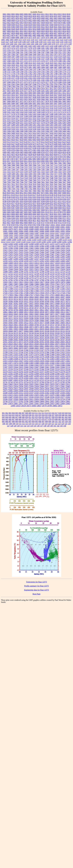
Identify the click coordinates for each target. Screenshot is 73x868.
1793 (5, 76)
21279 (47, 350)
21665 (57, 357)
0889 (51, 35)
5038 (34, 97)
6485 (30, 152)
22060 (26, 367)
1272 (5, 48)
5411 (22, 133)
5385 (13, 131)
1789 (60, 74)
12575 (37, 261)
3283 (51, 91)
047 (17, 417)
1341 (22, 52)
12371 (47, 244)
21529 (21, 357)
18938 (42, 312)
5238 (34, 121)
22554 (68, 376)
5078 (47, 101)
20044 (57, 329)
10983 (16, 231)
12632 (63, 265)
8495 (26, 212)
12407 (47, 248)
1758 (13, 72)
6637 (26, 155)
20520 (26, 340)
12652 (31, 269)
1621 (56, 63)
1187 (70, 44)
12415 (16, 250)
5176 (5, 114)
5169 (43, 112)
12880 (68, 282)
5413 (30, 133)
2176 (22, 80)
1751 (51, 69)
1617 (43, 63)
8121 (17, 195)
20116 (63, 331)
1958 (13, 76)
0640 (51, 27)
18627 (42, 306)
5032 (9, 97)
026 (17, 415)
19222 (21, 318)
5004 (30, 93)
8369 (39, 206)
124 (63, 424)
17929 (37, 295)
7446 (69, 176)
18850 (57, 310)
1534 (30, 59)
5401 (69, 131)
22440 (52, 374)
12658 (63, 269)
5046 (60, 97)
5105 (18, 106)
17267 (63, 287)
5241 (47, 121)
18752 (47, 308)
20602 (52, 342)
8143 (64, 195)
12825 (31, 282)
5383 (5, 131)
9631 (34, 221)
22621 (42, 378)
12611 (21, 263)
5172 (56, 112)
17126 (5, 287)
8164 (39, 197)
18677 (5, 308)
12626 (31, 265)
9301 (39, 218)
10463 (68, 227)
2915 (64, 89)
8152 (22, 197)
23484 (63, 395)
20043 (52, 329)
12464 (63, 255)
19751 (68, 325)
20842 (37, 346)
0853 (39, 33)
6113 (9, 142)
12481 (52, 257)
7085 (5, 165)
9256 (43, 216)
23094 (16, 391)
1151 (45, 42)
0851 (30, 33)
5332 (22, 129)
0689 (43, 29)
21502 (5, 357)
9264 (56, 216)
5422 (68, 133)
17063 (57, 284)
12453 (11, 255)
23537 (42, 397)
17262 (52, 287)
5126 (30, 108)
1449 (34, 55)
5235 (22, 121)
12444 (31, 252)
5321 (43, 127)
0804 (64, 29)
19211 (10, 318)
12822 (16, 282)
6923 (34, 161)
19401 (47, 321)
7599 (34, 182)
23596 (5, 399)
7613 (17, 184)
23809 (42, 401)
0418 (56, 21)
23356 (42, 393)
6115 (13, 142)
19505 (21, 323)
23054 (42, 389)
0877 (17, 35)
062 (66, 417)
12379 (16, 246)
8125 (26, 195)
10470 (11, 229)
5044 (51, 97)
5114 (51, 106)
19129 (31, 316)
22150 (11, 370)
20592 (42, 342)
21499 (63, 355)
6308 (56, 146)
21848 (57, 361)
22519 (47, 376)
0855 (47, 33)
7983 (39, 191)
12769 (26, 278)
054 (40, 417)
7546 (43, 178)
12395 (5, 248)
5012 (64, 93)
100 (53, 422)
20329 (16, 338)
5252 (26, 123)
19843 (21, 327)
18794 (11, 310)
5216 (13, 118)
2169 (60, 78)
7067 (26, 163)
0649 (17, 29)
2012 (17, 76)
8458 (26, 210)
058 (53, 417)
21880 (26, 363)
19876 (42, 327)
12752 (52, 276)
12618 (57, 263)
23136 (42, 391)
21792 (47, 359)
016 (53, 413)
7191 (69, 169)
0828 (39, 31)
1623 (64, 63)
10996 (11, 233)
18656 (63, 306)
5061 (47, 99)
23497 (11, 397)
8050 (17, 193)
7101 (39, 165)
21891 (47, 363)
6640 (39, 155)
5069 (13, 101)
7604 (51, 182)
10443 (26, 227)
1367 (17, 55)
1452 (47, 55)
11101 (24, 240)
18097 (63, 297)
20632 (31, 344)
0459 (47, 23)
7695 (64, 186)
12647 (5, 269)
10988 (42, 231)
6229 (22, 144)
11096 (67, 238)
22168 (26, 370)
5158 (64, 110)
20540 (57, 340)
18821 (37, 310)
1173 (66, 44)
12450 (63, 252)
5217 (17, 118)
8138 (51, 195)
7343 (34, 174)
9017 (47, 214)
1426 (22, 55)
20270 (52, 335)
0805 (69, 29)
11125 (33, 242)
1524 (13, 59)
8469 (43, 210)
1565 (64, 59)
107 (7, 424)
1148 (32, 42)
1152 (49, 42)
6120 (26, 142)
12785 (26, 280)
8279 (5, 206)
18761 (57, 308)
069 (20, 419)
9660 (17, 223)
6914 (64, 159)
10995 (6, 233)
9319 (17, 221)
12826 (37, 282)
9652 (69, 221)
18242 (52, 299)
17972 (52, 295)
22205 (52, 370)
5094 (47, 104)
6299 (17, 146)
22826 (21, 384)
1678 (22, 67)
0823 (26, 31)
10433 (58, 225)
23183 (52, 391)
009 (30, 413)
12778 (57, 278)
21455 (16, 355)
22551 (63, 376)
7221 (39, 172)
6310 (64, 146)
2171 (69, 78)
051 (30, 417)
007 (23, 413)
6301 (26, 146)
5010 (56, 93)
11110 (64, 240)
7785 (26, 189)
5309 (69, 125)
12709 (47, 272)
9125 (30, 216)
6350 (47, 148)
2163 (34, 78)
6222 (60, 142)
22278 (63, 372)
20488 (11, 340)
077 (46, 419)
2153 (64, 76)
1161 (16, 44)
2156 (9, 78)
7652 (9, 186)
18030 (11, 297)
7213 (13, 172)
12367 (26, 244)
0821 (17, 31)
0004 (17, 14)
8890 (13, 214)
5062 (51, 99)
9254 (39, 216)
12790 (47, 280)
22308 (16, 374)
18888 (21, 312)
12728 (37, 274)
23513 (21, 397)
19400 (42, 321)
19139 (36, 316)
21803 (52, 359)
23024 (11, 389)
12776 (52, 278)
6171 (30, 142)
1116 (32, 40)
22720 (37, 380)
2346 (26, 84)
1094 (16, 40)
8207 (39, 201)
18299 (5, 301)
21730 (21, 359)
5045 (56, 97)
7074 (34, 163)
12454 (16, 255)
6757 (47, 157)
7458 (5, 178)
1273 (9, 48)
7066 (22, 163)
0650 (22, 29)
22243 (26, 372)
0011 (43, 14)
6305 (43, 146)
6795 (64, 157)
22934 (16, 387)
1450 (39, 55)
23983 (68, 404)
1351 (60, 52)
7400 (22, 176)
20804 (21, 346)
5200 (34, 116)
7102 (43, 165)
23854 (63, 401)
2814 (69, 86)
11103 (34, 240)
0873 (69, 33)
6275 (34, 144)
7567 (26, 180)
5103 (9, 106)
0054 (17, 18)
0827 (34, 31)
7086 (9, 165)
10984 (21, 231)
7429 (60, 176)
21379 (42, 352)
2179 (30, 80)
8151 (17, 197)
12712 (57, 272)
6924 (39, 161)
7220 (34, 172)
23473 (47, 395)
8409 (60, 208)
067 (13, 419)
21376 (36, 352)
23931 (26, 404)
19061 (26, 314)
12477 (31, 257)
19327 (62, 318)
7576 (47, 180)
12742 (11, 276)
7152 (30, 167)
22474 (5, 376)
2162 (30, 78)
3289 (9, 93)
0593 (30, 27)
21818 (11, 361)
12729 (42, 274)
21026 (47, 348)
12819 (68, 280)
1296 (56, 48)
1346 (39, 52)
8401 (47, 208)
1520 (64, 57)
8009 (56, 191)
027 (20, 415)
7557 (5, 180)
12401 (26, 248)
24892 (55, 406)
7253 (64, 172)
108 (10, 424)
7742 (17, 189)
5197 (22, 116)
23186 (57, 391)
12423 (52, 250)
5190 (60, 114)
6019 (51, 138)
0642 (60, 27)
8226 (26, 204)
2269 (13, 82)
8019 (64, 191)
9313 (5, 221)
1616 (39, 63)
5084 (5, 104)
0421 (68, 21)
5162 (13, 112)
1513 (34, 57)
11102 (29, 240)
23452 (31, 395)
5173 (60, 112)
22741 (5, 382)
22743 (11, 382)
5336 (34, 129)
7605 (56, 182)
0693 (60, 29)
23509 (16, 397)
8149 (13, 197)
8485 (13, 212)
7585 (60, 180)
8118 (13, 195)
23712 (52, 399)
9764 (30, 225)
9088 (64, 214)
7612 (13, 184)
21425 (62, 352)
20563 (11, 342)
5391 (34, 131)
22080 (42, 367)
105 (70, 422)
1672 (69, 65)
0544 (26, 25)
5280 (51, 123)
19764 (5, 327)
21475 (31, 355)
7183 (34, 169)
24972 (60, 406)
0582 (5, 27)
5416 (43, 133)
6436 (17, 152)
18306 (11, 301)
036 (50, 415)
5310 (5, 127)
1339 (13, 52)
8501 (43, 212)
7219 (30, 172)
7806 (34, 189)
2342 (9, 84)
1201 (26, 46)
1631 (17, 65)
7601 (43, 182)
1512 (30, 57)
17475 (42, 291)
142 (58, 426)
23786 (26, 401)
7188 (56, 169)
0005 (22, 14)
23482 (57, 395)
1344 (30, 52)
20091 (31, 331)
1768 (56, 72)
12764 (11, 278)
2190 (64, 80)
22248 (31, 372)
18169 (31, 299)
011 (36, 413)
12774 (42, 278)
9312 (68, 218)
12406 (42, 248)
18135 (21, 299)
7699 (5, 189)
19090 (68, 314)
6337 (30, 148)
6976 (5, 163)
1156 (66, 42)
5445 (43, 135)
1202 (30, 46)
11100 (19, 240)
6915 (69, 159)
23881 (16, 404)
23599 (16, 399)
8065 (30, 193)
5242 (51, 121)
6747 (5, 157)
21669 (63, 357)
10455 (42, 227)
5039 (39, 97)
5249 (13, 123)
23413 (5, 395)
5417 (47, 133)
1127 (7, 42)
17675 (47, 293)
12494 (21, 259)
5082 (64, 101)
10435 (68, 225)
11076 (6, 238)
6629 (64, 152)
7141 (13, 167)
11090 (42, 238)
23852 (57, 401)
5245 (64, 121)
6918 (13, 161)
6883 (34, 159)
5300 (30, 125)
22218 (68, 370)
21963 (37, 365)
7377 (56, 174)
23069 (57, 389)
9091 (69, 214)
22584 (26, 378)
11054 (21, 235)
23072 (68, 389)
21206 (26, 350)
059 (56, 417)
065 (7, 419)
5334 (30, 129)
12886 (31, 284)
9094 (9, 216)
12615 (42, 263)
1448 (30, 55)
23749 (5, 401)
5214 (5, 118)
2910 (43, 89)
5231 (5, 121)
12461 (52, 255)
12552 (16, 261)
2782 (51, 84)
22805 (11, 384)
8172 (60, 197)
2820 (26, 89)
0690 (47, 29)
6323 (5, 148)
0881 (30, 35)
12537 (37, 259)
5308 (64, 125)
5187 (47, 114)
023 (7, 415)
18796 (16, 310)
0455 (30, 23)
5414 (34, 133)
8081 (47, 193)
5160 (5, 112)
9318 (13, 221)
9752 (60, 223)
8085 (56, 193)
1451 (43, 55)
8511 (51, 212)
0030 (34, 16)
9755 (68, 223)
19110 (16, 316)
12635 (11, 267)
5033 (13, 97)
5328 (5, 129)
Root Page (36, 594)
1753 (60, 69)
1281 (43, 48)
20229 (26, 335)
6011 (39, 138)
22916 (5, 387)
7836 (47, 189)
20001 (26, 329)
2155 (5, 78)
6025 (9, 140)
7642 (60, 184)
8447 (13, 210)
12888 (37, 284)
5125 (26, 108)
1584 (9, 63)
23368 (52, 393)
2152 (60, 76)
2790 (17, 86)
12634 (5, 267)
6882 (30, 159)
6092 (30, 140)
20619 (5, 344)
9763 (26, 225)
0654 (34, 29)
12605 (57, 261)
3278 (30, 91)
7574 (43, 180)
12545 (63, 259)
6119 (21, 142)
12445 (37, 252)
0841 (22, 33)
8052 (22, 193)
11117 (13, 242)
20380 (63, 338)
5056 (30, 99)
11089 (36, 238)
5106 (22, 106)
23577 (63, 397)
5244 (60, 121)
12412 (5, 250)
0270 (22, 21)
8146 (9, 197)
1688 (60, 67)
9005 (39, 214)
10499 (57, 229)
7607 (64, 182)
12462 (57, 255)
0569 (56, 25)
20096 (37, 331)
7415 (43, 176)
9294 (26, 218)
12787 (37, 280)
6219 (51, 142)
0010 (39, 14)
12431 (16, 252)
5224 (43, 118)
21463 (21, 355)
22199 (47, 370)
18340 (42, 301)
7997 (43, 191)
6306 (47, 146)
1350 (56, 52)
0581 (68, 25)
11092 (52, 238)
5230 (69, 118)
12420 (42, 250)
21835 (31, 361)
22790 (68, 382)
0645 (5, 29)
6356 (69, 148)
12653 (37, 269)
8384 (9, 208)
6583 (56, 152)
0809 (9, 31)
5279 (47, 123)
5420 (60, 133)
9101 (26, 216)
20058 (5, 331)
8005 (47, 191)
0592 (26, 27)
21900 (52, 363)
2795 (34, 86)
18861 (68, 310)
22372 (26, 374)
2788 (9, 86)
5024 (43, 95)
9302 (43, 218)
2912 (51, 89)
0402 (30, 21)
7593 (9, 182)
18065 (37, 297)
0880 (26, 35)
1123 (61, 40)
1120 (49, 40)
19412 (57, 321)
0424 (13, 23)
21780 (42, 359)
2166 (47, 78)
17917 (31, 295)
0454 (26, 23)
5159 (69, 110)
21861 (68, 361)
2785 (64, 84)
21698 (16, 359)
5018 (22, 95)
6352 (51, 148)
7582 (56, 180)
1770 (64, 72)
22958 (37, 387)
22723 (42, 380)
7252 (60, 172)
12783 (16, 280)
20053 (62, 329)
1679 (26, 67)
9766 (38, 225)
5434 (30, 135)
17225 (47, 287)
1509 (17, 57)
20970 (21, 348)
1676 (13, 67)
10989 (47, 231)
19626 (11, 325)
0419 (60, 21)
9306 (60, 218)
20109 (52, 331)
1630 (13, 65)
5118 (64, 106)
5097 (56, 104)
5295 (17, 125)
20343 (31, 338)
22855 (47, 384)
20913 (57, 346)
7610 (5, 184)
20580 (31, 342)
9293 (22, 218)
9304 (51, 218)
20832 (26, 346)
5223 (39, 118)
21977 (52, 365)
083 (66, 419)
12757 (68, 276)
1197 (9, 46)
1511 (26, 57)
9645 (56, 221)
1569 (13, 61)
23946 (47, 404)
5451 (69, 135)
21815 (5, 361)
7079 (47, 163)
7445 (64, 176)
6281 (60, 144)
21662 (52, 357)
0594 (34, 27)
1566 (69, 59)
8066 (34, 193)
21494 (57, 355)
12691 (11, 272)
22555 (5, 378)
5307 (60, 125)
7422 (47, 176)
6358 (9, 150)
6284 (5, 146)
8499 (39, 212)
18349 (47, 301)
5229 (64, 118)
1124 (66, 40)
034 (43, 415)
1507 (13, 57)
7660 (17, 186)
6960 (43, 161)
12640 (37, 267)
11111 (70, 240)
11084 (21, 238)
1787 (51, 74)
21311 (16, 352)
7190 (64, 169)
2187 (51, 80)
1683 (39, 67)
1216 (51, 46)
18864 (11, 312)
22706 (26, 380)
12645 (63, 267)
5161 (9, 112)
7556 (69, 178)
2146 (34, 76)
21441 (11, 355)
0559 (30, 25)
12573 (31, 261)
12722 (11, 274)
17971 (47, 295)
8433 (64, 208)
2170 (64, 78)
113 (27, 424)
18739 (42, 308)
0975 (9, 38)
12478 (37, 257)
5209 (51, 116)
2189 (60, 80)
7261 (17, 174)
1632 (22, 65)
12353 (49, 242)
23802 (31, 401)
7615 (26, 184)
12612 (26, 263)
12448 (52, 252)
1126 (3, 42)
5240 (43, 121)
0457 (39, 23)
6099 (60, 140)
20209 (11, 335)
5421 (64, 133)
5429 (22, 135)
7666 (34, 186)
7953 (22, 191)
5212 (64, 116)
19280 (31, 318)
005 (17, 413)
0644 (69, 27)
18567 (16, 306)
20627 (21, 344)
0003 (13, 14)
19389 (37, 321)
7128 (64, 165)
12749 (37, 276)
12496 (26, 259)
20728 (16, 346)
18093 (57, 297)
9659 (13, 223)
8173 (64, 197)
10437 (11, 227)
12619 (62, 263)
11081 (11, 238)
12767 (16, 278)
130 (18, 426)
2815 (5, 89)
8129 (39, 195)
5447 (51, 135)
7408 (34, 176)
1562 (51, 59)
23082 (11, 391)
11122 (28, 242)
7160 (64, 167)
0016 (64, 14)
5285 (5, 125)
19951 (57, 327)
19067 (47, 314)
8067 (39, 193)
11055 (26, 235)
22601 (31, 378)
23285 (11, 393)
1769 (60, 72)
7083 (64, 163)
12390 (63, 246)
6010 (34, 138)
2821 (30, 89)
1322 (30, 50)
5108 (30, 106)
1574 (34, 61)
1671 (64, 65)
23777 (16, 401)
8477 (60, 210)
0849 (26, 33)
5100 (64, 104)
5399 (60, 131)
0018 (68, 14)
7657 (13, 186)
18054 (26, 297)
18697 (16, 308)
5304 (47, 125)
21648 (47, 357)
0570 (60, 25)
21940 (21, 365)
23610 (26, 399)
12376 (68, 244)
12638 (26, 267)
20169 (57, 333)
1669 (56, 65)
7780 (22, 189)
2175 (17, 80)
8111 (9, 195)
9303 (47, 218)
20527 (37, 340)
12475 (21, 257)
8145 (5, 197)
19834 (16, 327)
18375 (68, 301)
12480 (47, 257)
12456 (26, 255)
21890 (42, 363)
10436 (5, 227)
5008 (47, 93)
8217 (13, 204)
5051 (13, 99)
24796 (50, 406)
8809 (68, 212)
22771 (52, 382)
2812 (60, 86)
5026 (51, 95)
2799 (51, 86)
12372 (52, 244)
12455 (21, 255)
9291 (17, 218)
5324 (56, 127)
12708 (42, 272)
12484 (68, 257)
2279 (56, 82)
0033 (47, 16)
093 (30, 422)
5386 (17, 131)
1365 (9, 55)
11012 (47, 233)
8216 (9, 204)
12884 (21, 284)
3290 (13, 93)
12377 (5, 246)
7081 (56, 163)
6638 (30, 155)
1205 (43, 46)
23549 (47, 397)
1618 (47, 63)
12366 (21, 244)
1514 (39, 57)
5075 (34, 101)
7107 (51, 165)
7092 (26, 165)
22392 (31, 374)
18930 (37, 312)
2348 (34, 84)
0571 (64, 25)
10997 (16, 233)
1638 (43, 65)
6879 (22, 159)
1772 (69, 72)
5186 (43, 114)
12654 (42, 269)
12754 (57, 276)
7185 (43, 169)
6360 (17, 150)
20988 (31, 348)
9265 (60, 216)
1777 (9, 74)
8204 (26, 201)
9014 (43, 214)
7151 (26, 167)
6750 (17, 157)
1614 (30, 63)
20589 (37, 342)
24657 (39, 406)
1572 (26, 61)
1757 (9, 72)
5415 (39, 133)
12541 (47, 259)
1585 (13, 63)
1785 (43, 74)
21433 (68, 352)
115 (33, 424)
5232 (9, 121)
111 (20, 424)
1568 (9, 61)
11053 (16, 235)
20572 (16, 342)
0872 (64, 33)
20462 (5, 340)
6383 (43, 150)
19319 (57, 318)
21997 (5, 367)
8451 (22, 210)
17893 (21, 295)
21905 (63, 363)
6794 (60, 157)
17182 (37, 287)
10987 (37, 231)
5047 (64, 97)
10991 (57, 231)
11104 (39, 240)
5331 (17, 129)
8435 (69, 208)
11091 (47, 238)
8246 (43, 204)
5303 (43, 125)
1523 (9, 59)
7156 (47, 167)
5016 (13, 95)
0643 (64, 27)
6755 (39, 157)
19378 (31, 321)
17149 (16, 287)
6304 (39, 146)
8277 (69, 204)
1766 (47, 72)
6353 (56, 148)
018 (60, 413)
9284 (9, 218)
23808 (37, 401)
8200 (13, 201)
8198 (5, 201)
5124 (22, 108)
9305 (56, 218)
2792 (26, 86)
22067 (37, 367)
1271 (68, 46)
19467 (16, 323)
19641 (16, 325)
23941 (31, 404)
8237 (34, 204)
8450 (17, 210)
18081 (47, 297)
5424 (9, 135)
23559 (57, 397)
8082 (51, 193)
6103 (5, 142)
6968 (56, 161)
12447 (47, 252)
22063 (31, 367)
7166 (13, 169)
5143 (30, 110)
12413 (11, 250)
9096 (17, 216)
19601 (57, 323)
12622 (11, 265)
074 (37, 419)
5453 (9, 138)
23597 (11, 399)
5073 (26, 101)
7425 (51, 176)
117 (40, 424)
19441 (68, 321)
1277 (26, 48)
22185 (37, 370)
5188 (51, 114)
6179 (38, 142)
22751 (21, 382)
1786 (47, 74)
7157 (51, 167)
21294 (68, 350)
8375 (51, 206)
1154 (57, 42)
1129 (16, 42)
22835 (31, 384)
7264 (30, 174)
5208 (47, 116)
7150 (22, 167)
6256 (30, 144)
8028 (5, 193)
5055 (26, 99)
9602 (26, 221)
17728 (63, 293)
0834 (64, 31)
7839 (51, 189)
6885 (43, 159)
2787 (5, 86)
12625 (26, 265)
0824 (30, 31)
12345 (44, 242)
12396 (11, 248)
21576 (42, 357)
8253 (56, 204)
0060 (43, 18)
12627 (37, 265)
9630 (30, 221)
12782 (11, 280)
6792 (51, 157)
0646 (9, 29)
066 (10, 419)
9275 (5, 218)
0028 (26, 16)
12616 (47, 263)
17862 (16, 295)
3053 (9, 91)
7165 (9, 169)
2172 (5, 80)
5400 (64, 131)
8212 (60, 201)
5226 (51, 118)
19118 (21, 316)
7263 (26, 174)
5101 (69, 104)
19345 (5, 321)
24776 (44, 406)
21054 (52, 348)
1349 (51, 52)
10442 (21, 227)
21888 (37, 363)
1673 (5, 67)
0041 (69, 16)
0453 (22, 23)
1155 (62, 42)
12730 (47, 274)
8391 (22, 208)
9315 (9, 221)
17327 (21, 289)
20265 (47, 335)
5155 (51, 110)
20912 (52, 346)
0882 (34, 35)
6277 (43, 144)
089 (17, 422)
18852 (63, 310)
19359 (21, 321)
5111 (39, 106)
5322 (47, 127)
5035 (22, 97)
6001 (17, 138)
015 (50, 413)
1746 (30, 69)
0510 (17, 25)
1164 (28, 44)
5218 (22, 118)
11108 (60, 240)
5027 (56, 95)
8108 (5, 195)
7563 (17, 180)
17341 (37, 289)
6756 (43, 157)
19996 (21, 329)
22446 (57, 374)
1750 (47, 69)
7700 (9, 189)
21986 (63, 365)
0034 (51, 16)
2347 (30, 84)
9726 (39, 223)
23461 (42, 395)
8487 (22, 212)
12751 (47, 276)
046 (13, 417)
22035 (11, 367)
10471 (16, 229)
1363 (69, 52)
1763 (34, 72)
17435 (21, 291)
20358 (47, 338)
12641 (42, 267)
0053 (13, 18)
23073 (5, 391)
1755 (69, 69)
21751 (26, 359)
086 (7, 422)
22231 (11, 372)
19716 (42, 325)
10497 (52, 229)
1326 (43, 50)
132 (25, 426)
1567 (5, 61)
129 (15, 426)
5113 (47, 106)
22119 (68, 367)
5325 (60, 127)
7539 (34, 178)
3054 (13, 91)
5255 (34, 123)
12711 (52, 272)
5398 (56, 131)
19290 (36, 318)
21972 (42, 365)
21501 (68, 355)
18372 (63, 301)
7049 (9, 163)
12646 (68, 267)
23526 (31, 397)
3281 (43, 91)
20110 (57, 331)
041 (66, 415)
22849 (42, 384)
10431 (53, 225)
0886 (39, 35)
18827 (47, 310)
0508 (9, 25)
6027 (17, 140)
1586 (17, 63)
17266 (57, 287)
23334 (26, 393)
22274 (57, 372)
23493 (5, 397)
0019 (5, 16)
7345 (39, 174)
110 (17, 424)
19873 (31, 327)
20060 (11, 331)
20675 (57, 344)
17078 (68, 284)
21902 (57, 363)
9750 (56, 223)
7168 (22, 169)
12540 (42, 259)
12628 (42, 265)
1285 (51, 48)
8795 (64, 212)
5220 (26, 118)
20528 (42, 340)
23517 (26, 397)
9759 (13, 225)
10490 (37, 229)
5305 (51, 125)
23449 (26, 395)
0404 (34, 21)
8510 (47, 212)
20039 (42, 329)
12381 (26, 246)
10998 (21, 233)
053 (37, 417)
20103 (42, 331)
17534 (68, 291)
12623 (16, 265)
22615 (37, 378)
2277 (47, 82)
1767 (51, 72)
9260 (51, 216)
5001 (17, 93)
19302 (47, 318)
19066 (42, 314)
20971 (26, 348)
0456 (34, 23)
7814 (39, 189)
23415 (11, 395)
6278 (47, 144)
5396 (47, 131)
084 (70, 419)
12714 (62, 272)
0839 (13, 33)
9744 (47, 223)
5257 (39, 123)
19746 (63, 325)
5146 (43, 110)
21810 (63, 359)
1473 (60, 55)
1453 (51, 55)
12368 (31, 244)
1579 (56, 61)
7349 (43, 174)
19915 (52, 327)
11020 (6, 235)
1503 (5, 57)
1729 (26, 69)
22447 (63, 374)
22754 (26, 382)
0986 (17, 38)
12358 (54, 242)
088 (13, 422)
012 (40, 413)
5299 (26, 125)
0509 (13, 25)
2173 (9, 80)
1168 (45, 44)
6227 (13, 144)
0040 (64, 16)
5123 (17, 108)
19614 (68, 323)
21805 (57, 359)
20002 (31, 329)
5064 (60, 99)
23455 (37, 395)
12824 (26, 282)
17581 (21, 293)
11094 (62, 238)
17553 (11, 293)
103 (63, 422)
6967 (51, 161)
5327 (68, 127)
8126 (30, 195)
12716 (68, 272)
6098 (56, 140)
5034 (17, 97)
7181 (26, 169)
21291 (62, 350)
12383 (37, 246)
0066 (69, 18)
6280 (56, 144)
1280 (39, 48)
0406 (43, 21)
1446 (26, 55)
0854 (43, 33)
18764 (63, 308)
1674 (9, 67)
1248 (55, 46)
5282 (60, 123)
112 (23, 424)
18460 (42, 304)
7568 (30, 180)
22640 (47, 378)
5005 (34, 93)
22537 (57, 376)
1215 (47, 46)
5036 (26, 97)
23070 (63, 389)
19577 (42, 323)
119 (46, 424)
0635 (47, 27)
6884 (39, 159)
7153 (34, 167)
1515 (43, 57)
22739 (68, 380)
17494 (52, 291)
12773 (37, 278)
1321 (26, 50)
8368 (34, 206)
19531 (31, 323)
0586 (13, 27)
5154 (47, 110)
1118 (41, 40)
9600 (22, 221)
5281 (56, 123)
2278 (51, 82)
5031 (5, 97)
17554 (16, 293)
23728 (57, 399)
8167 (51, 197)
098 (46, 422)
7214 (17, 172)
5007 (43, 93)
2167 (51, 78)
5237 (30, 121)
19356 (16, 321)
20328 (11, 338)
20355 (42, 338)
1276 (22, 48)
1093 (12, 40)
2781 (47, 84)
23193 (63, 391)
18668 (68, 306)
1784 (39, 74)
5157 (60, 110)
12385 (47, 246)
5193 (5, 116)
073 (33, 419)
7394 (13, 176)
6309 (60, 146)
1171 (57, 44)
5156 (56, 110)
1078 (43, 38)
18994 (52, 312)
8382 (69, 206)
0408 (51, 21)
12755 (63, 276)
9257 (47, 216)
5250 (17, 123)
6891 (60, 159)
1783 (34, 74)
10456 (47, 227)
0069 (13, 21)
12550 (5, 261)
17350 (42, 289)
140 (51, 426)
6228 (17, 144)
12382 (31, 246)
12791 (52, 280)
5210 (56, 116)
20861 (42, 346)
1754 (64, 69)
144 (65, 426)
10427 (47, 225)
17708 (52, 293)
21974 (47, 365)
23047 (26, 389)
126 (69, 424)
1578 (51, 61)
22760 (42, 382)
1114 (24, 40)
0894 (60, 35)
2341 (5, 84)
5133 (56, 108)
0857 (56, 33)
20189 (5, 335)
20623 (16, 344)
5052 (17, 99)
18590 (21, 306)
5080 (56, 101)
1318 (17, 50)
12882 (11, 284)
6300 (22, 146)
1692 (5, 69)
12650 (21, 269)
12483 (63, 257)
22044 (16, 367)
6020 (56, 138)
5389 (26, 131)
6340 (43, 148)
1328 (51, 50)
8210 (51, 201)
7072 (30, 163)
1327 (47, 50)
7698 (69, 186)
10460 (57, 227)
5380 (64, 129)
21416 (57, 352)
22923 (11, 387)
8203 (22, 201)
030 (30, 415)
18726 (31, 308)
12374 (63, 244)
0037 (60, 16)
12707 (37, 272)
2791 (22, 86)
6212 (43, 142)
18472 (52, 304)
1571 (22, 61)
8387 (13, 208)
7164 (5, 169)
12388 (57, 246)
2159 (22, 78)
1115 (28, 40)
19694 (31, 325)
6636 (22, 155)
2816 (9, 89)
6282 (64, 144)
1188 (5, 46)
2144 (26, 76)
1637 (39, 65)
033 (40, 415)
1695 (17, 69)
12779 (63, 278)
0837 (9, 33)
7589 (5, 182)
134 (32, 426)
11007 (37, 233)
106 (4, 424)
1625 (5, 65)
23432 (16, 395)
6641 (43, 155)
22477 (11, 376)
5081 (60, 101)
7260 (13, 174)
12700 (21, 272)
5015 (9, 95)
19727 (52, 325)
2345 (22, 84)
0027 (22, 16)
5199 (30, 116)
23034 (21, 389)
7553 (64, 178)
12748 (31, 276)
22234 (16, 372)
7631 (47, 184)
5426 (17, 135)
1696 (22, 69)
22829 (26, 384)
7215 (22, 172)
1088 (60, 38)
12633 (68, 265)
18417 (26, 304)
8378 (56, 206)
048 (20, 417)
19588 (47, 323)
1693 (9, 69)
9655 (5, 223)
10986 (31, 231)
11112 (3, 242)
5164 (22, 112)
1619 (51, 63)
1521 (68, 57)
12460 (47, 255)
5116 (60, 106)
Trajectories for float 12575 (37, 582)
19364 (26, 321)
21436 (5, 355)
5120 (5, 108)
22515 (42, 376)
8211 (56, 201)
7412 (39, 176)
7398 (17, 176)
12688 (5, 272)
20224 (21, 335)
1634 (30, 65)
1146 (24, 42)
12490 (16, 259)
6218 (47, 142)
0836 (5, 33)
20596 (47, 342)
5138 (9, 110)
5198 (26, 116)
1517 (51, 57)
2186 (47, 80)
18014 (68, 295)
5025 (47, 95)
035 (46, 415)
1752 (56, 69)
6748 (9, 157)
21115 (68, 348)
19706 (37, 325)
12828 (47, 282)
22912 (68, 384)
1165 (32, 44)
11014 (52, 233)
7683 (60, 186)
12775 (47, 278)
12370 (42, 244)
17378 (47, 289)
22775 (57, 382)
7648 (68, 184)
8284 (13, 206)
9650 (64, 221)
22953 (26, 387)
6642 (47, 155)
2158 (17, 78)
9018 (51, 214)
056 (46, 417)
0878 (22, 35)
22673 (68, 378)
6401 (9, 152)
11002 (26, 233)
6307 (51, 146)
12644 (57, 267)
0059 (39, 18)
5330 (13, 129)
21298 (5, 352)
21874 (16, 363)
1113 (20, 40)
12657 (57, 269)
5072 (22, 101)
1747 (34, 69)
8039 (9, 193)
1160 (11, 44)
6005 (26, 138)
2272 (26, 82)
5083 (69, 101)
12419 (37, 250)
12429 (5, 252)
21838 (37, 361)
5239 (39, 121)
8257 (64, 204)
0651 (26, 29)
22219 (5, 372)
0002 (9, 14)
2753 (39, 84)
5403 (9, 133)
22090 (52, 367)
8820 (5, 214)
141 (55, 426)
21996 (68, 365)
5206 (39, 116)
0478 (56, 23)
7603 (47, 182)
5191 (64, 114)
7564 (22, 180)
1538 (47, 59)
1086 (51, 38)
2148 (43, 76)
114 (30, 424)
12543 (57, 259)
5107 (26, 106)
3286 (64, 91)
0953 (69, 35)
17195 (42, 287)
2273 (30, 82)
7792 (30, 189)
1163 (24, 44)
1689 (64, 67)
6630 (69, 152)
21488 (47, 355)
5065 (64, 99)
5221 (30, 118)
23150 (47, 391)
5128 (39, 108)
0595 (39, 27)
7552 (60, 178)
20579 (26, 342)
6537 (47, 152)
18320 (21, 301)
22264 (47, 372)
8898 (26, 214)
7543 (39, 178)
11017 (57, 233)
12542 (52, 259)
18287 (62, 299)
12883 (16, 284)
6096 (47, 140)
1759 (17, 72)
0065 (64, 18)
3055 (17, 91)
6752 (26, 157)
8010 (60, 191)
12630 (52, 265)
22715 (31, 380)
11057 (31, 235)
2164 (39, 78)
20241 (31, 335)
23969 (63, 404)
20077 (21, 331)
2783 (56, 84)
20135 (16, 333)
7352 (47, 174)
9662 (22, 223)
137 (42, 426)
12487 (11, 259)
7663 (26, 186)
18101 (5, 299)
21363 (31, 352)
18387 (11, 304)
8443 (5, 210)
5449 (60, 135)
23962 (57, 404)
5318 (30, 127)
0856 (51, 33)
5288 (13, 125)
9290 (13, 218)
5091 (34, 104)
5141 (22, 110)
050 (27, 417)
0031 (39, 16)
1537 (43, 59)
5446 (47, 135)
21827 (21, 361)
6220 (55, 142)
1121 (53, 40)
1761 (26, 72)
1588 (26, 63)
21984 (57, 365)
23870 (11, 404)
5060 (43, 99)
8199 (9, 201)
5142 (26, 110)
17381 (52, 289)
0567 (47, 25)
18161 (26, 299)
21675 (5, 359)
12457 (31, 255)
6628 (60, 152)
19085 (63, 314)
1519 (60, 57)
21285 (52, 350)
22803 (5, 384)
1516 (47, 57)
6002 (22, 138)
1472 (56, 55)
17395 (63, 289)
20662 (52, 344)
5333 (26, 129)
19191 (68, 316)
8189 (47, 199)
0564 (34, 25)
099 (50, 422)
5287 (9, 125)
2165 (43, 78)
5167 (34, 112)
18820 (31, 310)
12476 (26, 257)
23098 (21, 391)
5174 (64, 112)
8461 (30, 210)
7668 (39, 186)
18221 (42, 299)
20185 (68, 333)
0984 (13, 38)
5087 (17, 104)
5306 (56, 125)
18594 (26, 306)
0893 (56, 35)
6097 (51, 140)
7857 (69, 189)
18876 (16, 312)
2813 (64, 86)
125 (66, 424)
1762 (30, 72)
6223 (64, 142)
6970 (60, 161)
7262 (22, 174)
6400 (5, 152)
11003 (32, 233)
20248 (42, 335)
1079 (47, 38)
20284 (68, 335)
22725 (52, 380)
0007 (30, 14)
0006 (26, 14)
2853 (34, 89)
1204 (38, 46)
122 (56, 424)
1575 (39, 61)
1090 (69, 38)
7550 (56, 178)
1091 (3, 40)
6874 (13, 159)
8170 (56, 197)
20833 (31, 346)
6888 (51, 159)
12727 (31, 274)
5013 (68, 93)
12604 (52, 261)
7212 (9, 172)
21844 (47, 361)
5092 (39, 104)
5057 (34, 99)
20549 (68, 340)
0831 (51, 31)
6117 (17, 142)
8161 (26, 197)
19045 (16, 314)
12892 (47, 284)
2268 (9, 82)
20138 (31, 333)
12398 (16, 248)
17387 (57, 289)
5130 (43, 108)
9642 (51, 221)
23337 (31, 393)
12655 (47, 269)
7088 (13, 165)
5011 (60, 93)
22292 (11, 374)
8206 (34, 201)
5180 (22, 114)
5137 (5, 110)
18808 (21, 310)
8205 (30, 201)
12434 (26, 252)
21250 (36, 350)
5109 (35, 106)
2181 (39, 80)
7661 (22, 186)
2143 (22, 76)
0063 (56, 18)
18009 (57, 295)
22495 (21, 376)
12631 (57, 265)
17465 (31, 291)
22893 (63, 384)
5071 (17, 101)
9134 (34, 216)
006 (20, 413)
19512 (26, 323)
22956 (31, 387)
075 (40, 419)
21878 (21, 363)
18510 (63, 304)
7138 (68, 165)
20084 (26, 331)
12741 (5, 276)
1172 (62, 44)
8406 (51, 208)
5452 (5, 138)
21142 (16, 350)
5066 (69, 99)
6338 (34, 148)
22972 (52, 387)
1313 (64, 48)
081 (60, 419)
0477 (51, 23)
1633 (26, 65)
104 (66, 422)
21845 (52, 361)
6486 (34, 152)
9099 (22, 216)
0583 (9, 27)
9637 (47, 221)
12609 (11, 263)
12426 (63, 250)
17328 (26, 289)
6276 (39, 144)
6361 (22, 150)
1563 (56, 59)
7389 (9, 176)
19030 (11, 314)
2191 (69, 80)
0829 (43, 31)
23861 (68, 401)
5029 (64, 95)
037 (53, 415)
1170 (53, 44)
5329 (9, 129)
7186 (47, 169)
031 (33, 415)
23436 (21, 395)
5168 (39, 112)
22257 (42, 372)
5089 (26, 104)
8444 (9, 210)
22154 (16, 370)
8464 (34, 210)
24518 (24, 406)
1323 (34, 50)
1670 (60, 65)
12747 (26, 276)
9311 (64, 218)
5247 (5, 123)
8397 (43, 208)
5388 (22, 131)
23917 (21, 404)
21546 (31, 357)
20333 (21, 338)
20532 (47, 340)
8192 (51, 199)
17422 (5, 291)
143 (61, 426)
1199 (17, 46)
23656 (36, 399)
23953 (52, 404)
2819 (22, 89)
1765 (43, 72)
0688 (39, 29)
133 (28, 426)
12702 (31, 272)
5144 (34, 110)
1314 (69, 48)
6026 (13, 140)
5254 (30, 123)
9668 (30, 223)
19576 (37, 323)
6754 (34, 157)
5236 (26, 121)
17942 (42, 295)
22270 (52, 372)
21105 (63, 348)
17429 (16, 291)
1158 (3, 44)
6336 (26, 148)
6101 (64, 140)
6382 (39, 150)
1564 (60, 59)
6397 (69, 150)
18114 (16, 299)
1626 (9, 65)
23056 (47, 389)
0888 (47, 35)
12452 (5, 255)
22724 (47, 380)
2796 (39, 86)
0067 (5, 21)
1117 (37, 40)
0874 (5, 35)
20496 (21, 340)
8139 (56, 195)
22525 (52, 376)
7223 (47, 172)
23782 (21, 401)
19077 (57, 314)
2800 (56, 86)
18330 (37, 301)
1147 (28, 42)
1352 (64, 52)
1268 (60, 46)
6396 (64, 150)
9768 (43, 225)
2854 (39, 89)
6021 (60, 138)
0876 (13, 35)
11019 (67, 233)
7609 (69, 182)
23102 (26, 391)
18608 (37, 306)
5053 (22, 99)
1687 (56, 67)
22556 (11, 378)
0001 (5, 14)
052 (33, 417)
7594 (13, 182)
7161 (69, 167)
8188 (43, 199)
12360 (59, 242)
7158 (56, 167)
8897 (22, 214)
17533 (63, 291)
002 (7, 413)
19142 (42, 316)
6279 (51, 144)
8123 (22, 195)
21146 (21, 350)
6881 (26, 159)
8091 (69, 193)
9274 (69, 216)
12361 (64, 242)
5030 (69, 95)
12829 (52, 282)
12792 (57, 280)
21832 (26, 361)
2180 (34, 80)
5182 (30, 114)
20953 (11, 348)
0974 (5, 38)
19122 (26, 316)
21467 (26, 355)
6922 (30, 161)
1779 (17, 74)
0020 (9, 16)
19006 (57, 312)
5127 (34, 108)
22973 (57, 387)
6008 (30, 138)
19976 (5, 329)
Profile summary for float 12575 (36, 586)
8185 (39, 199)
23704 (47, 399)
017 (56, 413)
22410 (42, 374)
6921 (26, 161)
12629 (47, 265)
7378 (60, 174)
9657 (9, 223)
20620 (11, 344)
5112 (43, 106)
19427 (63, 321)
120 (49, 424)
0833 (60, 31)
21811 (68, 359)
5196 (17, 116)
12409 (57, 248)
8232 (30, 204)
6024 (5, 140)
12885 (26, 284)
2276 (43, 82)
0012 (47, 14)
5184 (39, 114)
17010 (52, 284)
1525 (17, 59)
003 (10, 413)
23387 (57, 393)
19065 (37, 314)
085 (3, 422)
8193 (56, 199)
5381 (69, 129)
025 (13, 415)
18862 (5, 312)
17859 (11, 295)
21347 (26, 352)
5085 (9, 104)
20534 (52, 340)
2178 (26, 80)
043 (3, 417)
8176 (9, 199)
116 (36, 424)
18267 (57, 299)
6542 (51, 152)
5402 (5, 133)
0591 (22, 27)
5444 (39, 135)
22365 (21, 374)
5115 (56, 106)
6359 (13, 150)
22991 (5, 389)
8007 (51, 191)
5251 (22, 123)
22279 (68, 372)
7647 (64, 184)
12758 (5, 278)
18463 (47, 304)
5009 (51, 93)
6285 (9, 146)
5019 (26, 95)
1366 (13, 55)
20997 (42, 348)
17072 (63, 284)
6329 (13, 148)
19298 (42, 318)
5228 (60, 118)
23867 (5, 404)
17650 (42, 293)
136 (38, 426)
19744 (57, 325)
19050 (21, 314)
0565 (39, 25)
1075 (30, 38)
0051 (5, 18)
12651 (26, 269)
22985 (68, 387)
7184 (39, 169)
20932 (5, 348)
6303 (34, 146)
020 (66, 413)
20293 (5, 338)
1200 (21, 46)
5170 (47, 112)
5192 (69, 114)
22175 (31, 370)
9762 (21, 225)
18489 (57, 304)
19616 (5, 325)
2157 (13, 78)
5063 (56, 99)
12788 (42, 280)
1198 (13, 46)
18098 (68, 297)
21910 (68, 363)
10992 (63, 231)
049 (23, 417)
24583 (34, 406)
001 (3, 413)
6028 (22, 140)
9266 (64, 216)
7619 (34, 184)
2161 (26, 78)
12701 (26, 272)
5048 (69, 97)
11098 (9, 240)
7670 (43, 186)
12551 (11, 261)
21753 (31, 359)
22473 (68, 374)
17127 (11, 287)
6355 (64, 148)
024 (10, 415)
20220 (16, 335)
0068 (9, 21)
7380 (64, 174)
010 (33, 413)
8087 (60, 193)
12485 (5, 259)
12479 (42, 257)
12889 (42, 284)
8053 (26, 193)
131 (22, 426)
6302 (30, 146)
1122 (57, 40)
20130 (68, 331)
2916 (68, 89)
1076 (34, 38)
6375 (30, 150)
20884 (47, 346)
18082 (52, 297)
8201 (17, 201)
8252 (51, 204)
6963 (47, 161)
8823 (9, 214)
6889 (56, 159)
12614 (36, 263)
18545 (68, 304)
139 (48, 426)
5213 (68, 116)
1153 (53, 42)
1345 (34, 52)
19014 (63, 312)
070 (23, 419)
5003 (26, 93)
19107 (11, 316)
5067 (5, 101)
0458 (43, 23)
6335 (22, 148)
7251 (56, 172)
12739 (68, 274)
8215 (5, 204)
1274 (13, 48)
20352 (37, 338)
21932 (11, 365)
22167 (21, 370)
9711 (34, 223)
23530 (37, 397)
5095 (51, 104)
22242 (21, 372)
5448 (56, 135)
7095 (30, 165)
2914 (60, 89)
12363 (5, 244)
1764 (39, 72)
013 (43, 413)
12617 (52, 263)
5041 (47, 97)
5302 (39, 125)
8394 (34, 208)
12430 (11, 252)
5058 (39, 99)
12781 (5, 280)
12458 (37, 255)
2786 (69, 84)
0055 (22, 18)
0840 (17, 33)
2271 (22, 82)
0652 (30, 29)
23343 (37, 393)
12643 (52, 267)
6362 (26, 150)
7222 (43, 172)
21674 (68, 357)
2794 (30, 86)
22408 (37, 374)
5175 (69, 112)
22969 (42, 387)
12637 (21, 267)
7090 (22, 165)
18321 (26, 301)
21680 (11, 359)
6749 (13, 157)
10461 (63, 227)
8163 (34, 197)
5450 (64, 135)
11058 (36, 235)
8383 (5, 208)
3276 (22, 91)
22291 (5, 374)
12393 (68, 246)
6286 (13, 146)
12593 (47, 261)
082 (63, 419)
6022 (64, 138)
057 (50, 417)
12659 (68, 269)
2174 (13, 80)
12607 (68, 261)
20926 (68, 346)
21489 (52, 355)
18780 (5, 310)
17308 (11, 289)
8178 (13, 199)
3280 (39, 91)
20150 (47, 333)
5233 (13, 121)
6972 (64, 161)
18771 (68, 308)
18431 (31, 304)
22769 (47, 382)
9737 (43, 223)
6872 (5, 159)
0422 (5, 23)
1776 (5, 74)
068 (17, 419)
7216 (26, 172)
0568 (51, 25)
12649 (16, 269)
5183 (34, 114)
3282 (47, 91)
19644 (21, 325)
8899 (30, 214)
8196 (64, 199)
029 (27, 415)
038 (56, 415)
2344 (17, 84)
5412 (26, 133)
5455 (13, 138)
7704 (13, 189)
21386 (47, 352)
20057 (68, 329)
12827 (42, 282)
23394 (63, 393)
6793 (56, 157)
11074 (67, 235)
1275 (17, 48)
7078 (43, 163)
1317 (13, 50)
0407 (47, 21)
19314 (52, 318)
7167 (17, 169)
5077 (43, 101)
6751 (22, 157)
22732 (63, 380)
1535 (34, 59)
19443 (5, 323)
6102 (69, 140)
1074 (26, 38)
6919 (17, 161)
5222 (34, 118)
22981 (63, 387)
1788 (56, 74)
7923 (13, 191)
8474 (51, 210)
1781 (26, 74)
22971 (47, 387)
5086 (13, 104)
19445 (11, 323)
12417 (26, 250)
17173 (31, 287)
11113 (8, 242)
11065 (52, 235)
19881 (47, 327)
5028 (60, 95)
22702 (21, 380)
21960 (31, 365)
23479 (52, 395)
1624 (69, 63)
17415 (68, 289)
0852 (34, 33)
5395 (43, 131)
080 (56, 419)
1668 (51, 65)
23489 (68, 395)
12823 (21, 282)
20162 (52, 333)
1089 (64, 38)
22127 (5, 370)
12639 (31, 267)
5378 (60, 129)
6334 (17, 148)
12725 (26, 274)
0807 (5, 31)
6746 (68, 155)
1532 (26, 59)
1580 (60, 61)
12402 (31, 248)
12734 (57, 274)
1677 (17, 67)
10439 (16, 227)
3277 (26, 91)
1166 (36, 44)
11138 (39, 242)
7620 (39, 184)
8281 (9, 206)
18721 (26, 308)
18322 (31, 301)
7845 (56, 189)
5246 (69, 121)
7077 (39, 163)
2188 (56, 80)
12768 (21, 278)
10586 (68, 229)
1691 (69, 67)
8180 (22, 199)
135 (35, 426)
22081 (47, 367)
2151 (56, 76)
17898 (26, 295)
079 (53, 419)
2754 (43, 84)
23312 (21, 393)
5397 (51, 131)
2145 (30, 76)
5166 (30, 112)
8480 (64, 210)
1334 (60, 50)
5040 (43, 97)
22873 (57, 384)
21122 (5, 350)
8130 (43, 195)
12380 (21, 246)
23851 (52, 401)
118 (43, 424)
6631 (5, 155)
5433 (26, 135)
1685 (47, 67)
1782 (30, 74)
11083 (16, 238)
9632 (39, 221)
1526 (22, 59)
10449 (37, 227)
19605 (63, 323)
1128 (11, 42)
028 (23, 415)
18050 (21, 297)
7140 (9, 167)
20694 (63, 344)
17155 (21, 287)
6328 (9, 148)
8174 (69, 197)
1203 (34, 46)
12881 (5, 284)
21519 (11, 357)
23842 (47, 401)
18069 (42, 297)
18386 (5, 304)
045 (10, 417)
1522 (5, 59)
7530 (30, 178)
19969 (63, 327)
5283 (64, 123)
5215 (9, 118)
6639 (34, 155)
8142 (60, 195)
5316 (22, 127)
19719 (47, 325)
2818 (17, 89)
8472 (47, 210)
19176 (57, 316)
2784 (60, 84)
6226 (9, 144)
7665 (30, 186)
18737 (37, 308)
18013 (63, 295)
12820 (5, 282)
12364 (11, 244)
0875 (9, 35)
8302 (22, 206)
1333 (56, 50)
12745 (21, 276)
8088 (64, 193)
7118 (60, 165)
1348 (47, 52)
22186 (42, 370)
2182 (43, 80)
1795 (9, 76)
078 (50, 419)
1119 (45, 40)
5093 (43, 104)
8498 (34, 212)
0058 (34, 18)
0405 (39, 21)
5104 (13, 106)
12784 (21, 280)
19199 (5, 318)
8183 (30, 199)
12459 (42, 255)
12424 (57, 250)
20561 (5, 342)
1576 (43, 61)
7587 (69, 180)
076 (43, 419)
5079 (51, 101)
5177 (9, 114)
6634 (17, 155)
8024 (69, 191)
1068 (22, 38)
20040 (47, 329)
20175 (63, 333)
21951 (26, 365)
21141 (10, 350)
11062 (42, 235)
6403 (13, 152)
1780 (22, 74)
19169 (52, 316)
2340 (69, 82)
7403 (26, 176)
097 (43, 422)
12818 (63, 280)
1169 (49, 44)
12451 (68, 252)
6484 (26, 152)
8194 (60, 199)
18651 (57, 306)
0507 (5, 25)
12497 (31, 259)
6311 (68, 146)
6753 (30, 157)
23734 (62, 399)
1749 (43, 69)
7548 (51, 178)
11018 (62, 233)
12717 (5, 274)
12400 (21, 248)
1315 (5, 50)
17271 (68, 287)
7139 (5, 167)
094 (33, 422)
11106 (49, 240)
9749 (51, 223)
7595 (17, 182)
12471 (5, 257)
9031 (60, 214)
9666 (26, 223)
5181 (26, 114)
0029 (30, 16)
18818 (26, 310)
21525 (16, 357)
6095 (43, 140)
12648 (11, 269)
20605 (63, 342)
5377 (56, 129)
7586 (64, 180)
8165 (43, 197)
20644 (42, 344)
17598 (26, 293)
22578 (21, 378)
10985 (26, 231)
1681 (30, 67)
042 (70, 415)
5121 (9, 108)
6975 (69, 161)
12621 (5, 265)
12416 (21, 250)
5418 (51, 133)
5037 (30, 97)
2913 (56, 89)
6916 (5, 161)
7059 (17, 163)
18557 (11, 306)
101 (56, 422)
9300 (34, 218)
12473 (16, 257)
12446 (42, 252)
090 (20, 422)
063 (70, 417)
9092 (5, 216)
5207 (43, 116)
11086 (31, 238)
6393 (56, 150)
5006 (39, 93)
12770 (31, 278)
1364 (5, 55)
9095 (13, 216)
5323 (51, 127)
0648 (13, 29)
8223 (22, 204)
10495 (47, 229)
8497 (30, 212)
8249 (47, 204)
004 (13, 413)
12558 (21, 261)
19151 (47, 316)
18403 (21, 304)
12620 (68, 263)
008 (27, 413)
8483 (9, 212)
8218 (17, 204)
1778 (13, 74)
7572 (39, 180)
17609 (31, 293)
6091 (26, 140)
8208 (43, 201)
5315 (17, 127)
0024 (13, 16)
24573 (29, 406)
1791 (69, 74)
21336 (21, 352)
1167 (41, 44)
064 (3, 419)
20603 (57, 342)
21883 (31, 363)
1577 (47, 61)
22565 (16, 378)
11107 (54, 240)
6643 (51, 155)
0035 (56, 16)
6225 (5, 144)
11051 (11, 235)
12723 (16, 274)
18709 (21, 308)
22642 (52, 378)
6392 (51, 150)
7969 (34, 191)
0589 (17, 27)
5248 (9, 123)
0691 (51, 29)
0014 (56, 14)
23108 (31, 391)
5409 (13, 133)
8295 (17, 206)
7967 (30, 191)
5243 (56, 121)
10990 (52, 231)
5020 (30, 95)
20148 (42, 333)
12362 (70, 242)
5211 (60, 116)
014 (46, 413)
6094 (39, 140)
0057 (30, 18)
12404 (37, 248)
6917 (9, 161)
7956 (26, 191)
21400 (52, 352)
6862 (69, 157)
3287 (69, 91)
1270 (64, 46)
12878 (57, 282)
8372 (43, 206)
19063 (31, 314)
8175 (5, 199)
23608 (21, 399)
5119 (68, 106)
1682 (34, 67)
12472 (11, 257)
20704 (5, 346)
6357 (5, 150)
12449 (57, 252)
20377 (57, 338)
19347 (11, 321)
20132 (5, 333)
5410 (17, 133)
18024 (5, 297)
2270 (17, 82)
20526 (31, 340)
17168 (26, 287)
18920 (31, 312)
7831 (43, 189)
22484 (16, 376)
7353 (51, 174)
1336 (69, 50)
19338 (68, 318)
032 (37, 415)
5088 (22, 104)
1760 (22, 72)
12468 (68, 255)
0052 (9, 18)
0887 (43, 35)
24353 (18, 406)
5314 (13, 127)
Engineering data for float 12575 (36, 590)
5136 (69, 108)
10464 (5, 229)
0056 (26, 18)
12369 (37, 244)
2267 (5, 82)
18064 (31, 297)
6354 (60, 148)
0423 (9, 23)
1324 (39, 50)
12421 (47, 250)
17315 (16, 289)
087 (10, 422)
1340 (17, 52)
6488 (39, 152)
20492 (16, 340)
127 (8, 426)
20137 (26, 333)
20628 (26, 344)
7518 (26, 178)
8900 (34, 214)
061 (63, 417)
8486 (17, 212)
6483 (22, 152)
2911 (47, 89)
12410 (63, 248)
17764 (68, 293)
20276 (63, 335)
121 (53, 424)
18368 (57, 301)
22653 (57, 378)
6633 (13, 155)
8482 (5, 212)
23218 (68, 391)
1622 (60, 63)
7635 (51, 184)
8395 (39, 208)
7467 (9, 178)
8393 (30, 208)
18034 (16, 297)
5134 (60, 108)
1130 (20, 42)
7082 (60, 163)
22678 (5, 380)
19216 (16, 318)
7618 (30, 184)
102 (60, 422)
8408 (56, 208)
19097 (5, 316)
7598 (30, 182)
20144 (37, 333)
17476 (47, 291)
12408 (52, 248)
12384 (42, 246)
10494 (42, 229)
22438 (47, 374)
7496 (17, 178)
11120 (23, 242)
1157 (70, 42)
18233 (47, 299)
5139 (13, 110)
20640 (37, 344)
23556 (52, 397)
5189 (56, 114)
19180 (62, 316)
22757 (37, 382)
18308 (16, 301)
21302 (11, 352)
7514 (22, 178)
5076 (39, 101)
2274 (34, 82)
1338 (9, 52)
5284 (69, 123)
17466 (37, 291)
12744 (16, 276)
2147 (39, 76)
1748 (39, 69)
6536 (43, 152)
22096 (63, 367)
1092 (7, 40)
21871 (11, 363)
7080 (51, 163)
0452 (17, 23)
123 (59, 424)
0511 (22, 25)
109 (14, 424)
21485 (42, 355)
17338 (31, 289)
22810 (16, 384)
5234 (17, 121)
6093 (34, 140)
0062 (51, 18)
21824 (16, 361)
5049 (5, 99)
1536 (39, 59)
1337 (5, 52)
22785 (63, 382)
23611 (31, 399)
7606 (60, 182)
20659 (47, 344)
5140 (17, 110)
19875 (37, 327)
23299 (16, 393)
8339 (30, 206)
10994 (68, 231)
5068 (9, 101)
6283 (69, 144)
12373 (57, 244)
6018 (47, 138)
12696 (16, 272)
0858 (60, 33)
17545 (5, 293)
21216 (31, 350)
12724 (21, 274)
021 (70, 413)
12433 (21, 252)
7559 (13, 180)
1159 (7, 44)
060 (60, 417)
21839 (42, 361)
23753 (11, 401)
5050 (9, 99)
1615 (34, 63)
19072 (52, 314)
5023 (39, 95)
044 (7, 417)
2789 (13, 86)
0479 (60, 23)
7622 (43, 184)
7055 (13, 163)
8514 (56, 212)
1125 (70, 40)
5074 (30, 101)
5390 (30, 131)
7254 (68, 172)
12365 (16, 244)
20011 (36, 329)
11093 (57, 238)
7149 (17, 167)
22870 (52, 384)
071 (27, 419)
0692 (56, 29)
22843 (37, 384)
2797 (43, 86)
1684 (43, 67)
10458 (52, 227)
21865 (5, 363)
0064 (60, 18)
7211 (5, 172)
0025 (17, 16)
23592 (68, 397)
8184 (34, 199)
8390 (17, 208)
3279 (34, 91)
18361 (52, 301)
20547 (63, 340)
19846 (26, 327)
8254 (60, 204)
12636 (16, 267)
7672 (47, 186)
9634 (43, 221)
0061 (47, 18)
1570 (17, 61)
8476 (56, 210)
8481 (69, 210)
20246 (37, 335)
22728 (57, 380)
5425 (13, 135)
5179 (17, 114)
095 (37, 422)
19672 (26, 325)
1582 (69, 61)
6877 (17, 159)
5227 (56, 118)
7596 (22, 182)
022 (3, 415)
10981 (5, 231)
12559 (26, 261)
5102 (5, 106)
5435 (34, 135)
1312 (60, 48)
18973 (47, 312)
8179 (17, 199)
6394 (60, 150)
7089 (17, 165)
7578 (51, 180)
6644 (56, 155)
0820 (13, 31)
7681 (56, 186)
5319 (34, 127)
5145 (39, 110)
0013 (51, 14)
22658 (63, 378)
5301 (34, 125)
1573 (30, 61)
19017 (68, 312)
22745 (16, 382)
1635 (34, 65)
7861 (5, 191)
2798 (47, 86)
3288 (5, 93)
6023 (68, 138)
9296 (30, 218)
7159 (60, 167)
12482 (57, 257)
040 (63, 415)
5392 (39, 131)
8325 (26, 206)
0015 (60, 14)
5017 (17, 95)
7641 (56, 184)
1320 (22, 50)
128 (12, 426)
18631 (47, 306)
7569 (34, 180)
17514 (57, 291)
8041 (13, 193)
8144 (68, 195)
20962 (16, 348)
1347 (43, 52)
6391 (47, 150)
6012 (43, 138)
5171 (51, 112)
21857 (63, 361)
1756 (5, 72)
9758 (9, 225)
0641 (56, 27)
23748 (68, 399)
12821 (11, 282)
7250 (51, 172)
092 (27, 422)
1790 (64, 74)
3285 (60, 91)
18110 (10, 299)
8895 (17, 214)
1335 (64, 50)
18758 (52, 308)
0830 (47, 31)
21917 (5, 365)
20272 (57, 335)
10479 (21, 229)
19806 (11, 327)
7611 (9, 184)
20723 (11, 346)
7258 (9, 174)
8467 (39, 210)
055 (43, 417)
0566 (43, 25)
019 (63, 413)
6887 (47, 159)
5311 (9, 127)
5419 (56, 133)
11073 (62, 235)
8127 (34, 195)
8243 (39, 204)
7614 (22, 184)
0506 (69, 23)
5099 (60, 104)
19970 (68, 327)
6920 (22, 161)
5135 (64, 108)
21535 (26, 357)
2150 (51, 76)
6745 (64, 155)
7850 (64, 189)
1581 (64, 61)
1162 (20, 44)
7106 (47, 165)
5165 (26, 112)
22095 (57, 367)
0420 (64, 21)
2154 (69, 76)
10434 (63, 225)
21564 (37, 357)
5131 (47, 108)
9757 (4, 225)
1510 (22, 57)
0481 (64, 23)
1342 (26, 52)
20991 (37, 348)
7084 (69, 163)
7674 (51, 186)
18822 (42, 310)
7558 (9, 180)
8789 (60, 212)
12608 (5, 263)
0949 (64, 35)
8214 (68, 201)
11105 (44, 240)
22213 (63, 370)
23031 (16, 389)
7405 (30, 176)
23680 (42, 399)
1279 (34, 48)
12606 (63, 261)
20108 (47, 331)
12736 (63, 274)
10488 (31, 229)
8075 (43, 193)
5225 (47, 118)
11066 (57, 235)
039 (60, 415)
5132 (51, 108)
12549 (68, 259)
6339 (39, 148)
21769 (37, 359)
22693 (16, 380)
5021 (34, 95)
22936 (21, 387)
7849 (60, 189)
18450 (37, 304)
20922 (63, 346)
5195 (13, 116)
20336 (26, 338)
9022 (56, 214)
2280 (60, 82)
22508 (37, 376)
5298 (22, 125)
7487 (13, 178)
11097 (4, 240)
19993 (16, 329)
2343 (13, 84)
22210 (57, 370)
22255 (37, 372)
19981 (11, 329)
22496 (26, 376)
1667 (47, 65)
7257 (5, 174)
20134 (11, 333)
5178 (13, 114)
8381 (64, 206)
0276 (26, 21)
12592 (42, 261)
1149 (36, 42)
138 (45, 426)
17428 (11, 291)
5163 (17, 112)
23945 (42, 404)
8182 (26, 199)
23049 (31, 389)
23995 (13, 406)
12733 (52, 274)
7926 (17, 191)
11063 (47, 235)
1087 (56, 38)
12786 (31, 280)
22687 (11, 380)
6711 (60, 155)
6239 (26, 144)
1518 (56, 57)
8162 (30, 197)
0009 (34, 14)
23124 (37, 391)
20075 (16, 331)
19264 (26, 318)
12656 (52, 269)
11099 (14, 240)
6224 (68, 142)
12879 (63, 282)
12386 (52, 246)
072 (30, 419)
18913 (26, 312)
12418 (31, 250)
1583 (5, 63)
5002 (22, 93)
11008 (42, 233)
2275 (39, 82)
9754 (64, 223)
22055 (21, 367)
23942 (37, 404)
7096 (34, 165)
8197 (69, 199)
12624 (21, 265)
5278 (43, 123)
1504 (9, 57)
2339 (64, 82)
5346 (47, 129)
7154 (39, 167)
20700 (68, 344)
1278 (30, 48)
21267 (42, 350)
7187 (51, 169)
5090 (30, 104)
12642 (47, 267)
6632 (9, 155)
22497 (31, 376)
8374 (47, 206)
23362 (47, 393)
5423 (5, 135)
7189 (60, 169)
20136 (21, 333)
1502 (69, 55)
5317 (26, 127)
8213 (64, 201)
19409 (52, 321)
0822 (22, 31)
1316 (9, 50)
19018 (5, 314)
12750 (42, 276)
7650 (5, 186)
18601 (31, 306)
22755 (31, 382)
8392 (26, 208)
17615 (37, 293)
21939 (16, 365)
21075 (57, 348)
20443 (68, 338)
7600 (39, 182)
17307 (5, 289)
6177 (34, 142)
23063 (52, 389)
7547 (47, 178)
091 (23, 422)
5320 (39, 127)
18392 (16, 304)
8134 (47, 195)
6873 (9, 159)
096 (40, 422)
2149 (47, 76)
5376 (51, 129)
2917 (5, 91)
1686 (51, 67)
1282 (47, 48)
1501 (64, 55)
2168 (56, 78)
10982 (11, 231)
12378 (11, 246)
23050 (37, 389)
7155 (43, 167)
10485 (26, 229)
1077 (39, 38)
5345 (43, 129)
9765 (34, 225)
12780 (68, 278)
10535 (63, 229)
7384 (5, 176)
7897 (9, 191)
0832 (56, 31)
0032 (43, 16)
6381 (34, 150)
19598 (52, 323)
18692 (11, 308)
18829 (52, 310)
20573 (21, 342)
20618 (68, 342)
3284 (56, 91)
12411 (68, 248)
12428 (68, 250)
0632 (43, 27)
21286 (57, 350)
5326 (64, 127)
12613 (31, 263)
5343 (39, 129)
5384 (9, 131)
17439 (26, 291)
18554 (5, 306)
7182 (30, 169)
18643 (52, 306)
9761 (17, 225)
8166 (47, 197)
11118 (18, 242)
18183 (36, 299)
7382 (69, 174)
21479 (37, 355)
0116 (17, 21)
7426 (56, 176)
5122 (13, 108)
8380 (60, 206)
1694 (13, 69)
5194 (9, 116)
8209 (47, 201)
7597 (26, 182)
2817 (13, 89)
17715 (57, 293)
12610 (16, 263)
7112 (56, 165)
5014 (5, 95)
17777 (5, 295)
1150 (41, 42)
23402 (68, 393)
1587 (22, 63)
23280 (5, 393)
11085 (26, 238)
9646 (60, 221)
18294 (68, 299)
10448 (31, 227)
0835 (69, 31)
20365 (52, 338)
